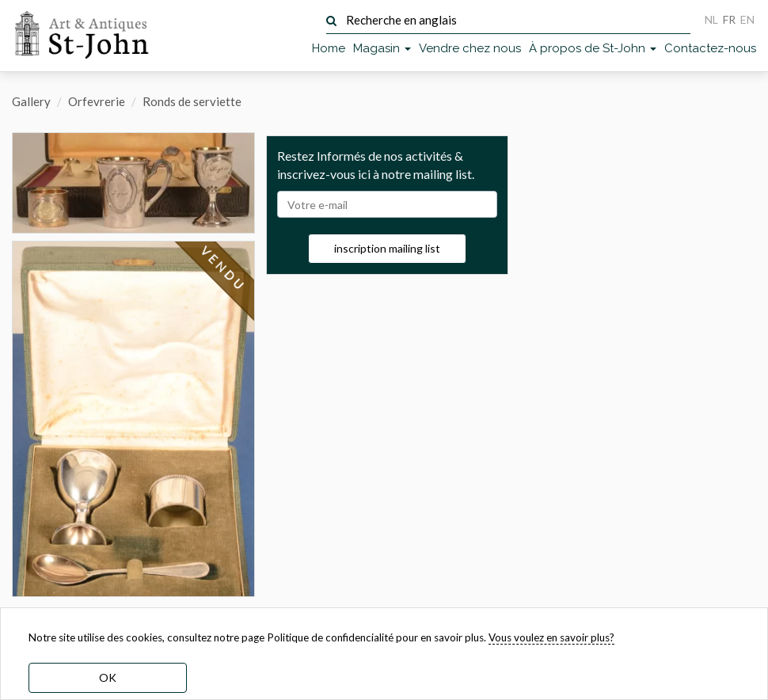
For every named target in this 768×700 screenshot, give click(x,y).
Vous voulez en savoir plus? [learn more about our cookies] (551, 637)
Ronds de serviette (192, 101)
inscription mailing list (387, 248)
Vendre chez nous (470, 48)
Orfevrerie (97, 101)
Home (329, 48)
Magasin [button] (382, 48)
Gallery (31, 101)
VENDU (222, 269)
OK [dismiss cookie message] (108, 677)
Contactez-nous (710, 48)
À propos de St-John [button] (593, 48)
